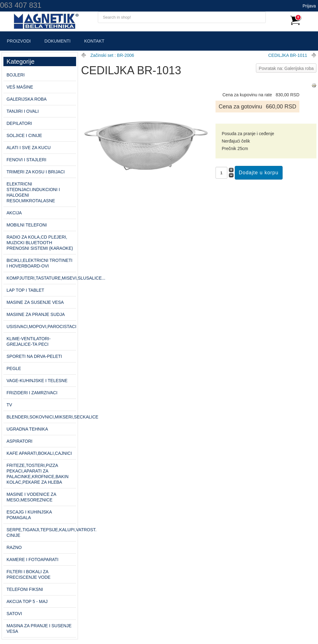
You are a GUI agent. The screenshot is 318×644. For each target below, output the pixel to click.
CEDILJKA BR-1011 (288, 55)
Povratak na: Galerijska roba (286, 68)
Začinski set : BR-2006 (112, 55)
